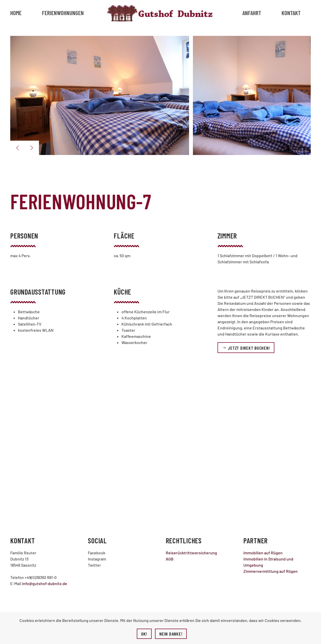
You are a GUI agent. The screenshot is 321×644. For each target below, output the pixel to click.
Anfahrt (252, 13)
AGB (170, 559)
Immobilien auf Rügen (263, 553)
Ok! (144, 634)
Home (16, 13)
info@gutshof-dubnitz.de (45, 583)
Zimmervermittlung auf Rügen (271, 571)
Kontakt (291, 13)
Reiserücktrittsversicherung (191, 553)
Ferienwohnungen (63, 13)
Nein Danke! (171, 634)
